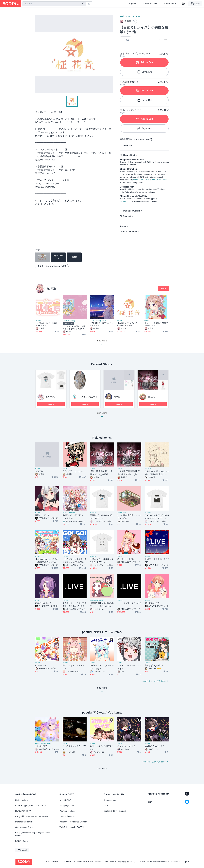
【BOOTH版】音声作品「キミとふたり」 (102, 324)
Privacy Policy (110, 862)
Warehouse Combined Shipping (73, 822)
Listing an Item (22, 800)
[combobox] (54, 4)
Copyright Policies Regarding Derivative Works (33, 834)
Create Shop (170, 4)
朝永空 (117, 397)
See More (102, 416)
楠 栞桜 (151, 397)
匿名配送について (23, 811)
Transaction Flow (67, 816)
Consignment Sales (24, 827)
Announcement (110, 800)
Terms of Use (66, 862)
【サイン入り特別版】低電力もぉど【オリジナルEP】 (74, 328)
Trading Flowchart (131, 211)
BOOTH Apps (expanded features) (30, 806)
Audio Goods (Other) (98, 321)
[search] (83, 4)
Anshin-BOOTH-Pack (141, 180)
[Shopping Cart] (183, 4)
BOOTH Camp (22, 841)
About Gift (127, 146)
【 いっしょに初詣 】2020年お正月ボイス (156, 324)
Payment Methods (68, 811)
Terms (123, 226)
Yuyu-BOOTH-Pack (159, 180)
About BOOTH (150, 4)
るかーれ (50, 397)
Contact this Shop (128, 232)
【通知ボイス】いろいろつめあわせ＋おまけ (128, 324)
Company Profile (53, 862)
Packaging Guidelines (25, 822)
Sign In (133, 4)
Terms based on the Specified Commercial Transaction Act (159, 862)
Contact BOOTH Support (115, 811)
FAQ (106, 806)
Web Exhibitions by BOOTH (72, 827)
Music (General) (69, 321)
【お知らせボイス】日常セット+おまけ (47, 324)
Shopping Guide (67, 806)
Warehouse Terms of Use (83, 862)
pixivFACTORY (126, 201)
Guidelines (99, 862)
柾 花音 (52, 288)
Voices (138, 16)
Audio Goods (126, 16)
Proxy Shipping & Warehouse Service (32, 816)
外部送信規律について (127, 862)
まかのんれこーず (89, 397)
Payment (127, 216)
